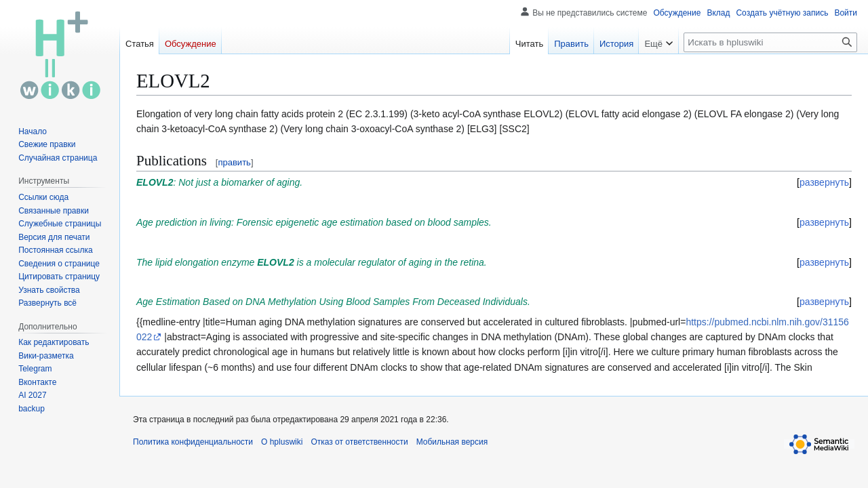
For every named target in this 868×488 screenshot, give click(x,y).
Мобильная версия (452, 442)
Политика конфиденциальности (193, 442)
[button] (47, 303)
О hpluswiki (282, 442)
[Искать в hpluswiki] (770, 42)
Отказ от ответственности (359, 442)
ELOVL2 (155, 182)
